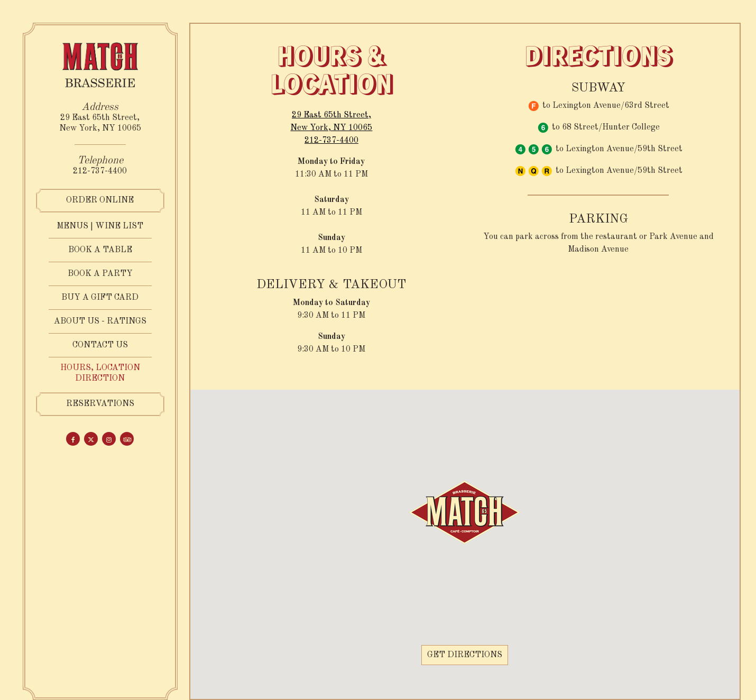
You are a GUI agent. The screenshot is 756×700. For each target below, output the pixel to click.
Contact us (100, 345)
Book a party (100, 274)
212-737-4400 (100, 171)
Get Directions (468, 655)
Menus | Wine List (100, 226)
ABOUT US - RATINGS (100, 321)
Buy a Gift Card (100, 297)
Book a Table (100, 250)
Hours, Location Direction (100, 373)
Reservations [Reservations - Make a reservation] (100, 404)
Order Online (100, 200)
